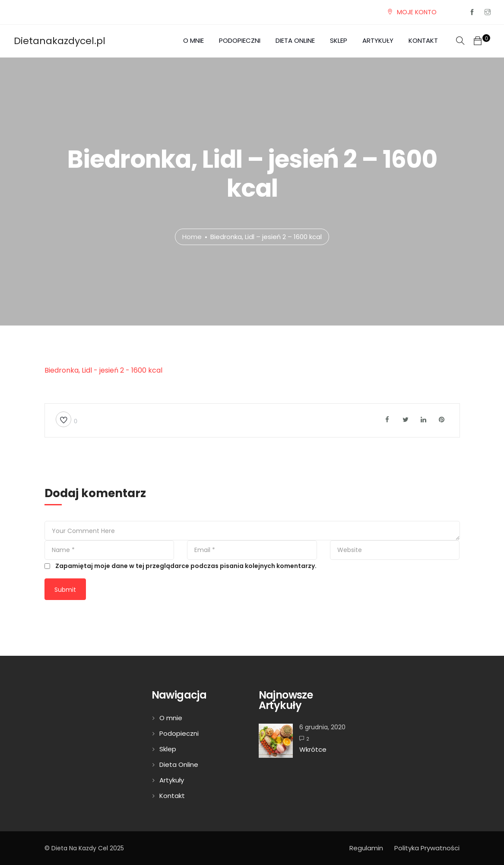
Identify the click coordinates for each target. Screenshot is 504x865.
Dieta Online (295, 40)
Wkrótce (313, 749)
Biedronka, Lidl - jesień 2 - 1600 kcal (103, 370)
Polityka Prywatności (427, 848)
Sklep (339, 40)
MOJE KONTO (417, 12)
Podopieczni (240, 40)
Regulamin (366, 848)
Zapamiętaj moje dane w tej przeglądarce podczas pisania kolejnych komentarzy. (186, 566)
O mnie (193, 40)
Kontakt (423, 40)
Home (192, 237)
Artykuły (378, 40)
